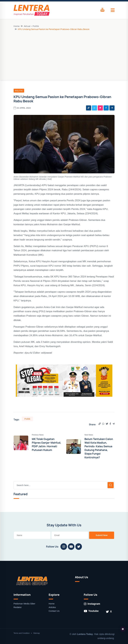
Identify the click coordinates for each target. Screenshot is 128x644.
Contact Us (54, 611)
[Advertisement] (64, 53)
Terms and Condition (22, 633)
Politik (19, 91)
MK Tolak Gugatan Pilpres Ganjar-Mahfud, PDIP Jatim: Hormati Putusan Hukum (47, 444)
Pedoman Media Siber (24, 604)
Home (17, 26)
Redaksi (18, 607)
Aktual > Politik (31, 26)
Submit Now (102, 535)
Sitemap (37, 633)
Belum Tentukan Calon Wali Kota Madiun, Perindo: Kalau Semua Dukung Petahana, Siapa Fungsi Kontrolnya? (99, 448)
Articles (52, 607)
